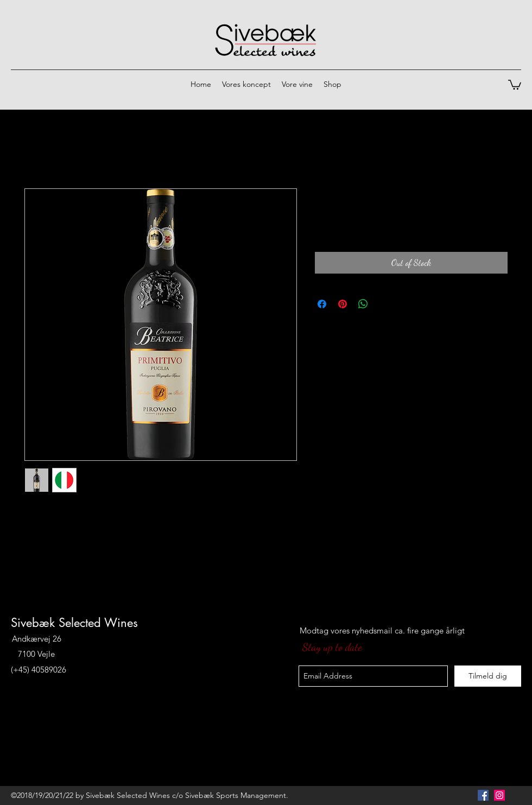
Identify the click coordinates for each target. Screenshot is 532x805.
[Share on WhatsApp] (363, 304)
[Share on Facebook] (322, 304)
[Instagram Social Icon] (499, 795)
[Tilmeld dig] (488, 676)
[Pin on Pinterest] (343, 304)
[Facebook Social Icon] (483, 795)
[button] (515, 84)
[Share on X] (384, 304)
